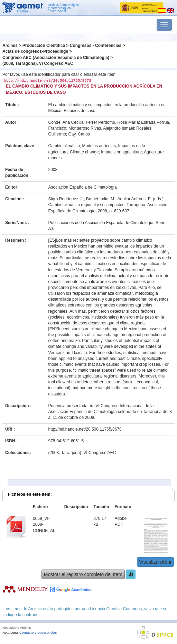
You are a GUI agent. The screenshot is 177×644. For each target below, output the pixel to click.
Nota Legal (10, 632)
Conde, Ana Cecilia (66, 122)
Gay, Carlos (79, 134)
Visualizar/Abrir (156, 562)
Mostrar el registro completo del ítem (83, 574)
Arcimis (10, 46)
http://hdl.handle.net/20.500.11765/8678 (85, 429)
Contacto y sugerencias (38, 632)
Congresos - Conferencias (96, 46)
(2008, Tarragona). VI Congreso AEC (38, 63)
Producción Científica (44, 46)
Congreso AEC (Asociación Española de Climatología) (56, 58)
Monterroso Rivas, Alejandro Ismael (101, 128)
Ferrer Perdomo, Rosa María (112, 122)
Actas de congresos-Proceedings (35, 51)
